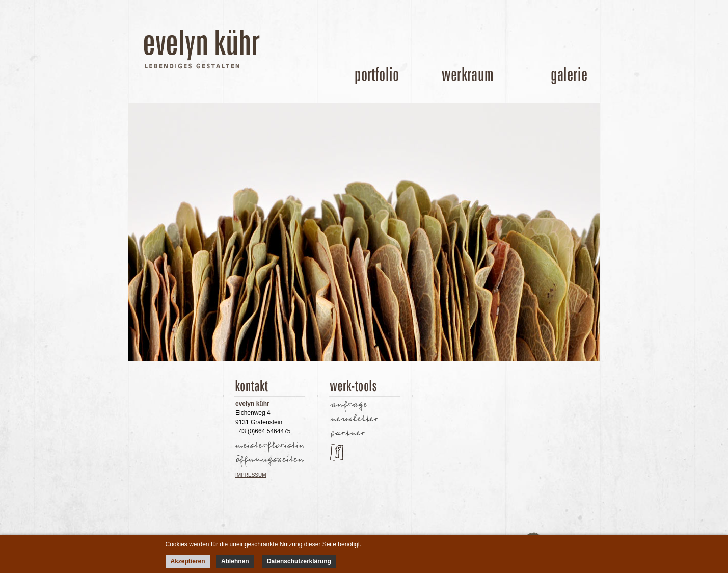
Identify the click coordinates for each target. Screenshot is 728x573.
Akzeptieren (188, 561)
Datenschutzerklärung (299, 561)
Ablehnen (235, 561)
